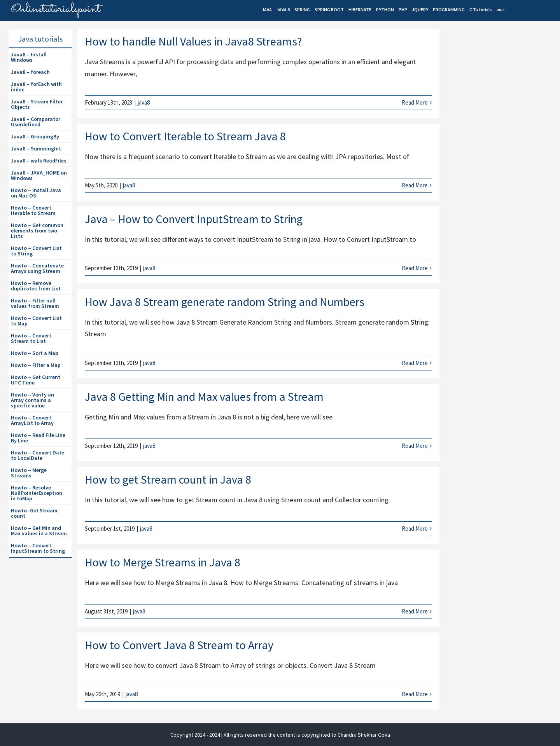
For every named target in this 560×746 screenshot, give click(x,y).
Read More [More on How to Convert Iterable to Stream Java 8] (415, 185)
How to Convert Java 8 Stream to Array (179, 645)
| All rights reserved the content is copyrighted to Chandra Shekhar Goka (306, 735)
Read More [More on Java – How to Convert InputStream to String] (415, 268)
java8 (144, 102)
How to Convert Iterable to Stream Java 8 (185, 136)
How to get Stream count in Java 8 (168, 479)
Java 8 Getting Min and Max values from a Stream (204, 397)
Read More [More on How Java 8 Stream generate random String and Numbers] (415, 363)
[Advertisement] (502, 164)
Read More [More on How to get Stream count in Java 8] (415, 528)
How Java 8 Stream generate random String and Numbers (225, 302)
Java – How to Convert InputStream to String (194, 219)
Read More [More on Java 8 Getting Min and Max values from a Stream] (415, 446)
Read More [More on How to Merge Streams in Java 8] (415, 611)
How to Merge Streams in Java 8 (163, 562)
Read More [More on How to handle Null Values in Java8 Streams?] (415, 102)
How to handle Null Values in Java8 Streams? (193, 41)
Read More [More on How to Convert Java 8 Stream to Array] (415, 694)
